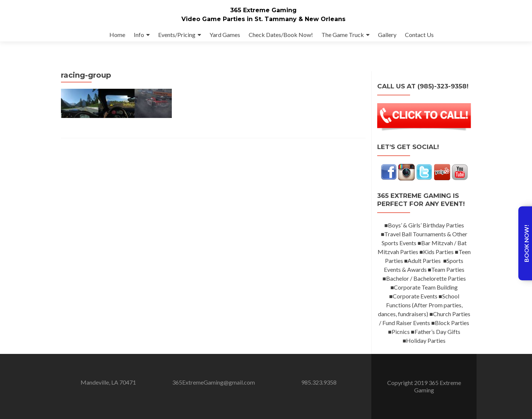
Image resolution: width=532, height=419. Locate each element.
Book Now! (526, 243)
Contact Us (419, 35)
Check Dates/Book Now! (281, 35)
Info (139, 35)
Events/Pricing (177, 35)
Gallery (387, 35)
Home (117, 35)
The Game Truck (343, 35)
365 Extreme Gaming (263, 10)
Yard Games (225, 35)
